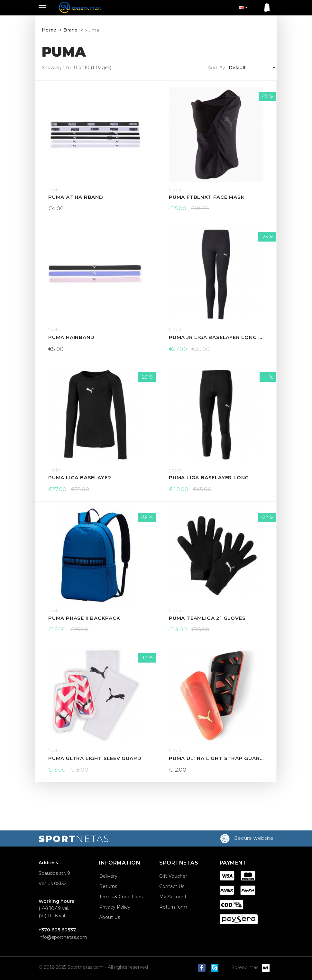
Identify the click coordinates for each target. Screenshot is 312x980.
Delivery (108, 876)
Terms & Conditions (121, 897)
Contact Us (172, 886)
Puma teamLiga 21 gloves (207, 618)
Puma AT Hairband (76, 197)
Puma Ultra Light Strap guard (216, 758)
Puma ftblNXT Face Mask (207, 197)
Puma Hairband (71, 337)
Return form (173, 907)
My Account (173, 897)
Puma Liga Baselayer (80, 477)
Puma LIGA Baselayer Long (209, 477)
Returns (108, 886)
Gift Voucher (173, 876)
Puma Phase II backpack (84, 618)
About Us (110, 917)
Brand (71, 30)
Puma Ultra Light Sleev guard (95, 758)
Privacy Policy (115, 907)
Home (49, 30)
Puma (92, 30)
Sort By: (217, 68)
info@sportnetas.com (63, 937)
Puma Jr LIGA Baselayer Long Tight (216, 337)
